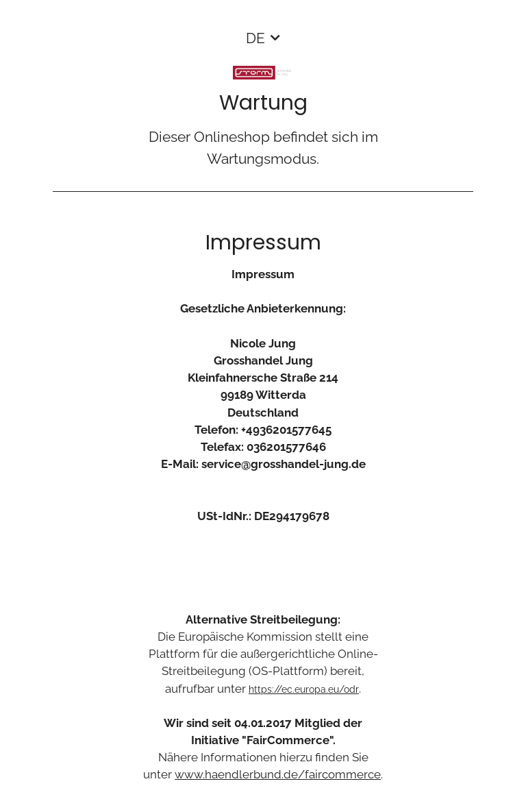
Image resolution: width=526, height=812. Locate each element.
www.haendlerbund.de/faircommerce (278, 774)
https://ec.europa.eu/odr (304, 689)
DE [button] (255, 38)
